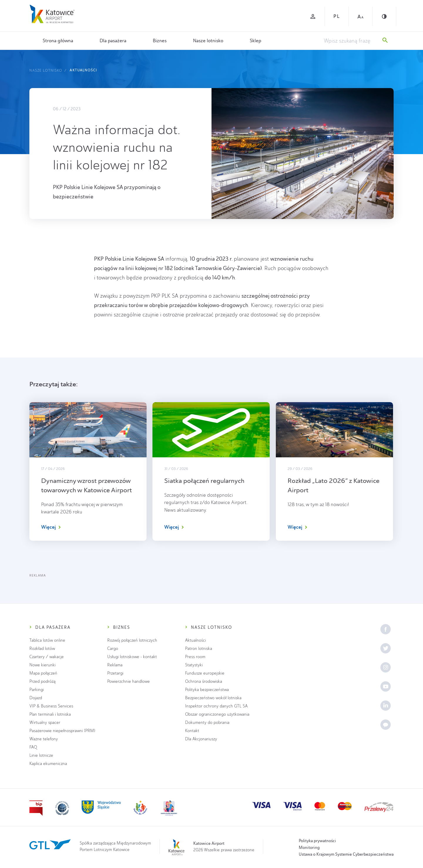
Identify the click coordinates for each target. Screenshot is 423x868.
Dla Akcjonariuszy (201, 739)
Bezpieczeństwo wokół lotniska (213, 698)
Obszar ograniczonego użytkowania (217, 714)
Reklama (115, 665)
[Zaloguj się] (313, 16)
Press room (195, 657)
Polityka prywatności (317, 841)
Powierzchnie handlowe (129, 681)
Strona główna (58, 41)
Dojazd (36, 698)
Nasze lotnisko (208, 41)
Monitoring (309, 847)
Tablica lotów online (47, 640)
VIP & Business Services (51, 706)
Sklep (255, 41)
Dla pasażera (113, 41)
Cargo (113, 649)
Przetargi (115, 673)
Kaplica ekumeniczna (48, 764)
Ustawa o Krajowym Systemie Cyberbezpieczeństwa (346, 854)
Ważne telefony (44, 739)
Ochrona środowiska (204, 681)
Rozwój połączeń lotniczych (132, 640)
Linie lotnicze (41, 755)
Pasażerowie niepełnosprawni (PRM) (62, 731)
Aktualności (83, 70)
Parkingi (37, 690)
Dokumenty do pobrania (207, 723)
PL (337, 16)
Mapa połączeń (43, 673)
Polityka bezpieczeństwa (207, 690)
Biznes (160, 41)
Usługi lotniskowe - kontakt (132, 657)
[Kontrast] (384, 16)
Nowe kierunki (42, 665)
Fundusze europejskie (205, 673)
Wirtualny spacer (45, 723)
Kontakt (192, 731)
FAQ (33, 747)
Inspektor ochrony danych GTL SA (216, 706)
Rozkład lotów (42, 649)
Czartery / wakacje (47, 657)
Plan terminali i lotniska (50, 714)
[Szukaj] (385, 41)
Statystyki (194, 665)
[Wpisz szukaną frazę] (350, 41)
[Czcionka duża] (360, 16)
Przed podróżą (42, 681)
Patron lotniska (199, 649)
